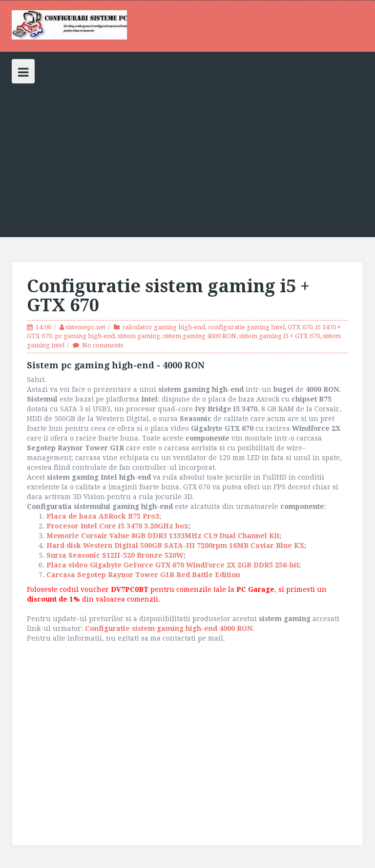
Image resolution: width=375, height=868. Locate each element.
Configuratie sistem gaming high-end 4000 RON (169, 628)
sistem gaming (139, 336)
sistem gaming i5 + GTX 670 (280, 336)
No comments (103, 345)
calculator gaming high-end (164, 327)
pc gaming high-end (85, 336)
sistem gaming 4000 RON (200, 336)
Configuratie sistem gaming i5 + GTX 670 (168, 296)
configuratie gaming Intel (246, 327)
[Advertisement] (187, 157)
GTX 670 (300, 327)
